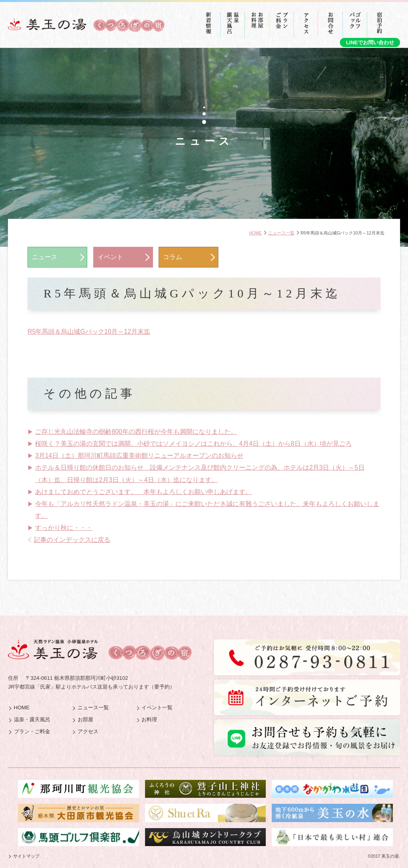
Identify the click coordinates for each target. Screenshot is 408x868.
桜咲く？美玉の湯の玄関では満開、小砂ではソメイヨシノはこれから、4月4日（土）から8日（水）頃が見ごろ (193, 444)
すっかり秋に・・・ (64, 528)
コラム (173, 257)
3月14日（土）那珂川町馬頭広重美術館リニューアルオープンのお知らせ (139, 456)
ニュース (45, 257)
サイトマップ (26, 856)
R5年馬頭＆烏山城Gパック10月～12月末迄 (89, 332)
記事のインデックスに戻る (72, 540)
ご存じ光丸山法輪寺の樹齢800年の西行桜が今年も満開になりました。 (136, 432)
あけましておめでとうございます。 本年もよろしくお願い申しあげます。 (143, 492)
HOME (255, 233)
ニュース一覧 (281, 233)
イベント (110, 257)
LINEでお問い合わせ (370, 42)
